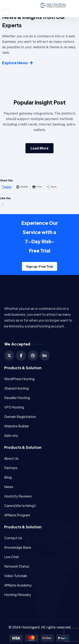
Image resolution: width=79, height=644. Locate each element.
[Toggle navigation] (6, 12)
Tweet (7, 187)
